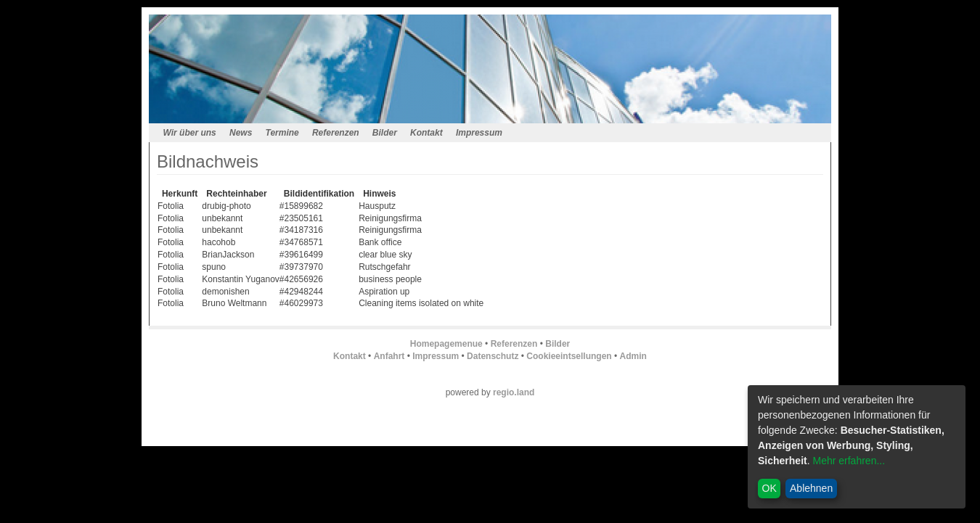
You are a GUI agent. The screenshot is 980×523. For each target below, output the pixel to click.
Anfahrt (389, 356)
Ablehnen (811, 488)
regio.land (514, 392)
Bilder (385, 133)
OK (769, 488)
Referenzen (336, 133)
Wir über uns (190, 133)
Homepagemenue (446, 344)
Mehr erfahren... (849, 461)
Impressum (479, 133)
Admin (633, 356)
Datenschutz (493, 356)
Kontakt (426, 133)
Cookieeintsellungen (569, 356)
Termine (282, 133)
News (241, 133)
